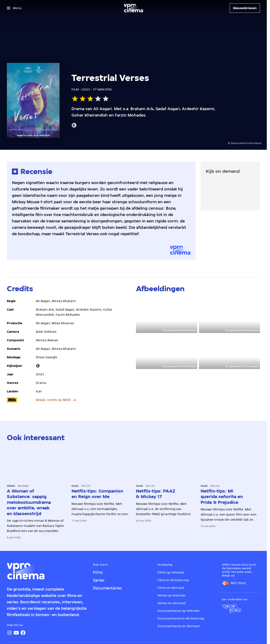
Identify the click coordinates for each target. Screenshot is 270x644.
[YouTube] (16, 633)
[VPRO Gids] (232, 609)
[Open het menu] (14, 8)
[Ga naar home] (133, 8)
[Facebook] (23, 633)
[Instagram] (9, 633)
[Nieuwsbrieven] (245, 8)
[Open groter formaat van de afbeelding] (167, 316)
